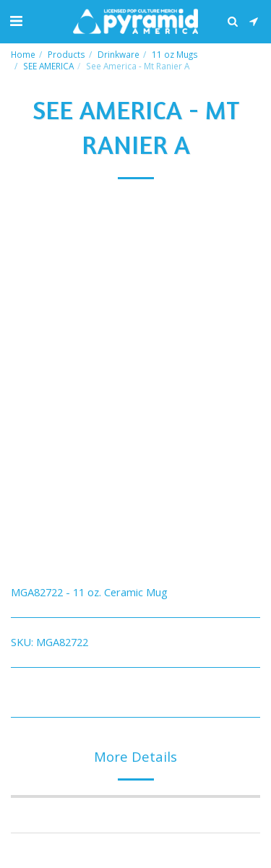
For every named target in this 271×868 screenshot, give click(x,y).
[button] (16, 21)
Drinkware (119, 54)
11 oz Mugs (175, 54)
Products (66, 54)
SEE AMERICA (48, 66)
